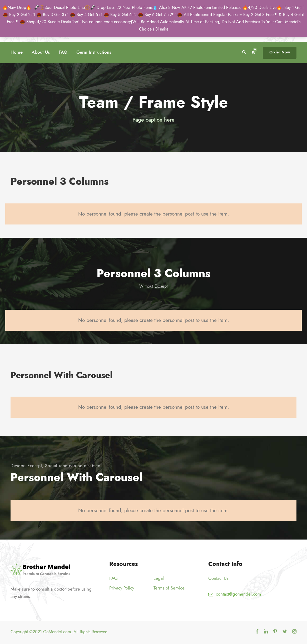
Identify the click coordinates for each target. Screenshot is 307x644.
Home (17, 52)
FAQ (63, 52)
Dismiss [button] (162, 29)
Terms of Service (169, 588)
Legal (159, 578)
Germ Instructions (94, 52)
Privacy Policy (122, 588)
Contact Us (218, 578)
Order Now (280, 52)
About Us (41, 52)
